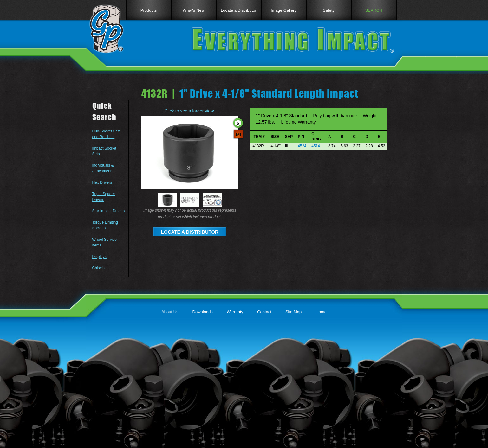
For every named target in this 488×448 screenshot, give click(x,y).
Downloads (203, 312)
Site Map (293, 312)
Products (149, 10)
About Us (170, 312)
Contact (264, 312)
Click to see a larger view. (190, 111)
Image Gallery (284, 10)
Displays (99, 257)
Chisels (98, 268)
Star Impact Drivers (109, 211)
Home (321, 312)
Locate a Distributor (239, 10)
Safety (329, 10)
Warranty (235, 312)
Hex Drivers (102, 182)
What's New (194, 10)
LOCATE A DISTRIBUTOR (190, 232)
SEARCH (374, 10)
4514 (316, 146)
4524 (302, 146)
